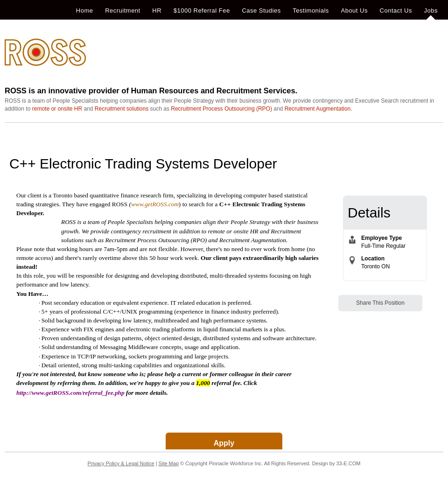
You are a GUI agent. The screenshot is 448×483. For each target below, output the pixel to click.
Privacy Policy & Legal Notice (121, 463)
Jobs (431, 10)
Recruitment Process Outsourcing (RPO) (221, 109)
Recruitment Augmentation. (318, 109)
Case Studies (261, 10)
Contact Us (396, 10)
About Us (354, 10)
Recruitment (123, 10)
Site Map (169, 463)
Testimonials (311, 10)
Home (85, 10)
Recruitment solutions (122, 109)
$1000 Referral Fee (202, 10)
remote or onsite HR (57, 109)
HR (157, 10)
